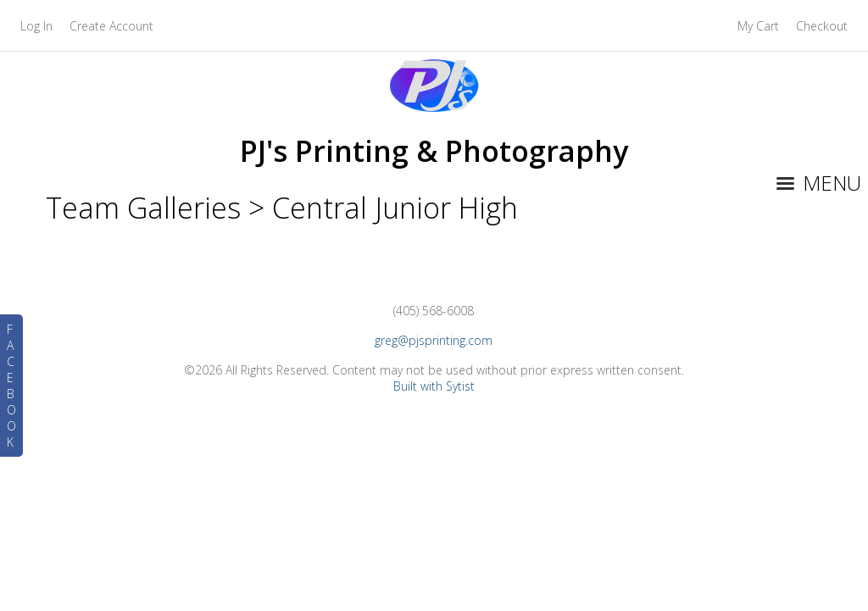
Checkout (822, 26)
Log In (36, 26)
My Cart (760, 26)
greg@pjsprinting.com (434, 340)
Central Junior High (395, 208)
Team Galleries (143, 208)
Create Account (111, 26)
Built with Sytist (434, 386)
